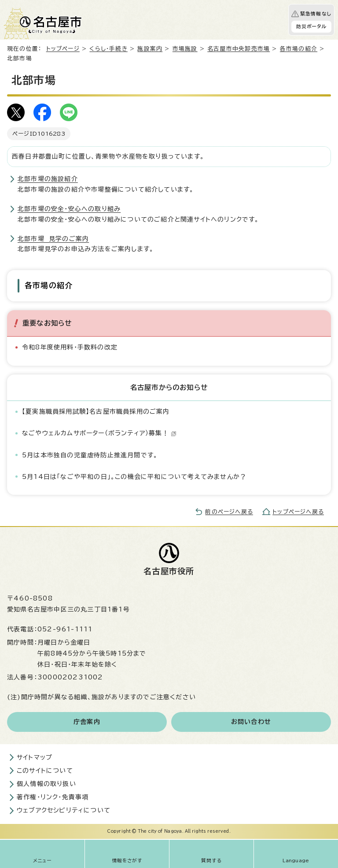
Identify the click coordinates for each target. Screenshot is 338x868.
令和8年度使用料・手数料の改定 (70, 347)
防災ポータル (311, 26)
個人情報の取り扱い (46, 784)
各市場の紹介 (299, 49)
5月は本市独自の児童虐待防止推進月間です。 (90, 455)
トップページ (63, 49)
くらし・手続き (108, 49)
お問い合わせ (251, 722)
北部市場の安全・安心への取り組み (69, 209)
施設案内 (150, 49)
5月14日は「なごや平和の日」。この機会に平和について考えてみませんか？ (134, 477)
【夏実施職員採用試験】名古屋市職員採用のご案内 (96, 412)
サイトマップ (35, 757)
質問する (211, 861)
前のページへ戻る (229, 512)
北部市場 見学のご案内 (53, 239)
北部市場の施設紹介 (48, 179)
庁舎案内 (87, 722)
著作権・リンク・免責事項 (53, 797)
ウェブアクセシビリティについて (64, 810)
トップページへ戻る (298, 512)
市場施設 (185, 49)
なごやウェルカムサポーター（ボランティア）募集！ (99, 433)
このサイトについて (45, 771)
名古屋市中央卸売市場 (239, 49)
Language (296, 861)
